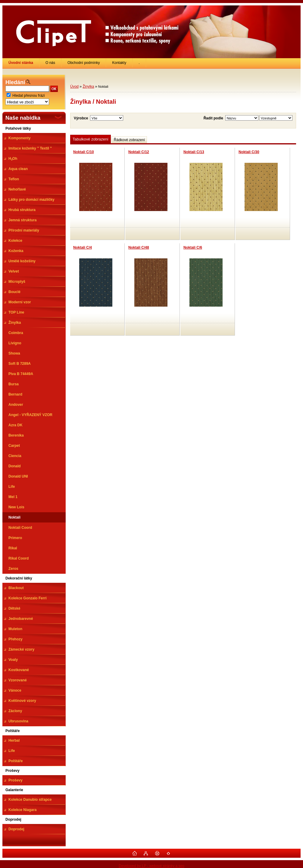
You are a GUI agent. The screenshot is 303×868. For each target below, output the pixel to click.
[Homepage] (21, 63)
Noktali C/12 (139, 152)
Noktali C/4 (83, 248)
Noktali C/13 (194, 152)
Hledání (15, 82)
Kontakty (119, 63)
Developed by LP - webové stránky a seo (151, 866)
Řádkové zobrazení (129, 140)
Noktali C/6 (193, 248)
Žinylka (88, 87)
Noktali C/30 (249, 152)
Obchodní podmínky (84, 63)
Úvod (74, 87)
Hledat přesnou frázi (28, 96)
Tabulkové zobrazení (91, 139)
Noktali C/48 (139, 248)
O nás (50, 63)
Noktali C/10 (84, 152)
